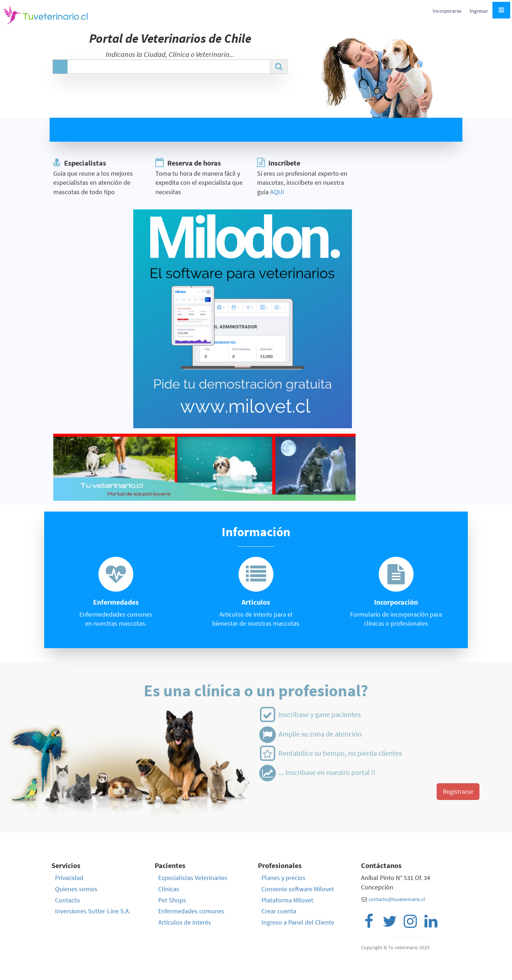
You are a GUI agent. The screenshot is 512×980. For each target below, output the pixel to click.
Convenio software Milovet (298, 889)
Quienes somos (76, 889)
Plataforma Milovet (287, 900)
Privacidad (69, 878)
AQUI (277, 192)
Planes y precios (284, 878)
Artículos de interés (185, 922)
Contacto (68, 900)
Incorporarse (448, 11)
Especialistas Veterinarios (193, 878)
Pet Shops (172, 900)
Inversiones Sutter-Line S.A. (93, 911)
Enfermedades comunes (191, 911)
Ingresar (479, 11)
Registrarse (458, 791)
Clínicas (169, 889)
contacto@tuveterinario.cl (397, 899)
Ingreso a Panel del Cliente (298, 922)
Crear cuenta (279, 911)
